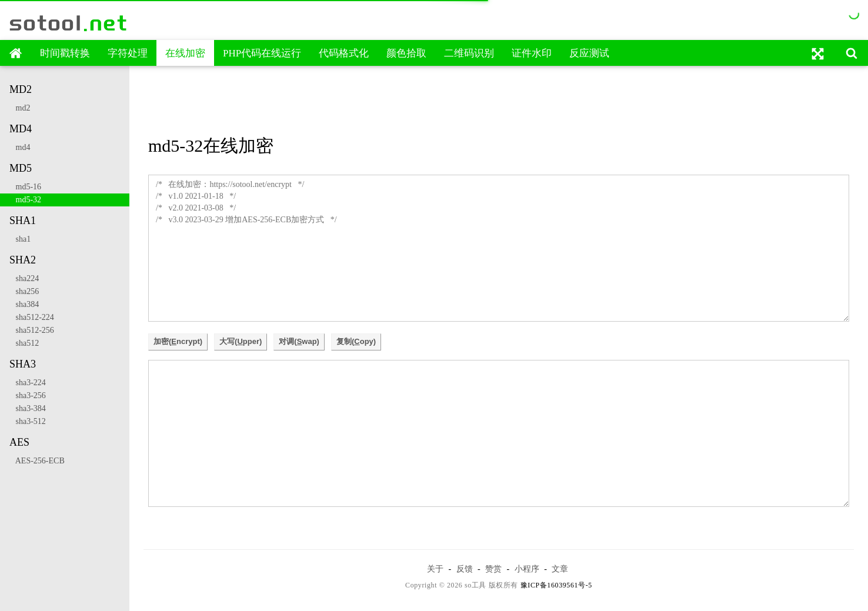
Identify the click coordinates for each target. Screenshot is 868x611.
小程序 (527, 569)
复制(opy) (356, 341)
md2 (20, 108)
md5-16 (25, 187)
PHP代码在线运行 (262, 53)
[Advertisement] (499, 102)
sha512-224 (32, 317)
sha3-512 (28, 421)
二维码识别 (469, 53)
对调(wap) (299, 341)
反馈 (465, 569)
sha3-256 (28, 395)
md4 (20, 147)
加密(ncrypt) (178, 341)
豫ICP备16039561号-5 (556, 585)
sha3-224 (28, 383)
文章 (560, 569)
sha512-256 (32, 330)
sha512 (24, 343)
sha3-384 (28, 408)
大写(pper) (241, 341)
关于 (435, 569)
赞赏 (493, 569)
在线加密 (185, 53)
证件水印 (532, 53)
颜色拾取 (406, 53)
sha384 (24, 304)
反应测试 (589, 53)
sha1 (20, 239)
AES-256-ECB (37, 461)
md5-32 (25, 200)
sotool (69, 23)
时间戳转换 (65, 53)
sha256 (24, 291)
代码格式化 (344, 53)
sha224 (24, 278)
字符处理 (128, 53)
